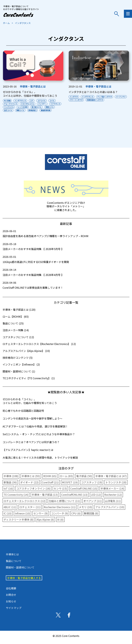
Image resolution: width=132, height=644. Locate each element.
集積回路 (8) (91, 517)
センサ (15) (60, 492)
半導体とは (12, 557)
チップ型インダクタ (105, 97)
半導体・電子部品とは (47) (111, 479)
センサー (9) (41, 517)
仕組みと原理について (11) (64, 504)
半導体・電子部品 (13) (45, 498)
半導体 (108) (11, 479)
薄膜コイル (33, 110)
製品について (14, 564)
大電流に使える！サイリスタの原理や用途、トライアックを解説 (40, 461)
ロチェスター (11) (30, 510)
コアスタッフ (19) (92, 486)
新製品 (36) (10, 486)
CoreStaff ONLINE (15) (84, 492)
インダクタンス (20, 101)
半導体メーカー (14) (112, 492)
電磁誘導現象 (9, 113)
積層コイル (8, 110)
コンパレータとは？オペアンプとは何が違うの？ (31, 445)
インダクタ (74, 97)
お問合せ (11, 598)
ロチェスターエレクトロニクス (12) (24, 504)
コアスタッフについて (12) (18, 340)
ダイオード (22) (29, 486)
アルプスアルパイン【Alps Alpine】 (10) (26, 354)
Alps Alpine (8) (45, 523)
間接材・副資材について (20, 571)
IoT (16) (8, 492)
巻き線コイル (51, 107)
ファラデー (42, 104)
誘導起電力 (45, 110)
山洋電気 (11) (113, 504)
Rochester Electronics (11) (60, 510)
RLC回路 (7, 101)
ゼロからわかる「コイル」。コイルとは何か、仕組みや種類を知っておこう (30, 94)
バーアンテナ (75, 100)
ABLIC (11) (10, 510)
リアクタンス (9, 107)
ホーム (6, 23)
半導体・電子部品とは (33, 86)
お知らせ (11, 605)
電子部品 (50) (84, 479)
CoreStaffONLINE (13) (74, 498)
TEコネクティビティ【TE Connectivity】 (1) (29, 381)
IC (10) (8, 517)
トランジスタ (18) (116, 486)
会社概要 (11, 591)
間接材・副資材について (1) (19, 375)
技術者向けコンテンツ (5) (18, 361)
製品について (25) (13, 327)
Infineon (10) (22, 517)
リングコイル (23, 107)
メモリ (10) (85, 510)
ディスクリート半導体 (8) (18, 523)
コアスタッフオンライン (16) (33, 492)
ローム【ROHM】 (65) (16, 320)
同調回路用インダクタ (109, 100)
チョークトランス (11, 104)
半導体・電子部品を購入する (24, 581)
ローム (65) (66, 479)
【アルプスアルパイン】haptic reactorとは (28, 453)
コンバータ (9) (60, 517)
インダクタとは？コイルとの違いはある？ (93, 92)
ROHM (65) (50, 479)
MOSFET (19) (70, 486)
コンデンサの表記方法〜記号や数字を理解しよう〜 (32, 422)
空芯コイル (20, 110)
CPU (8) (76, 517)
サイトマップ (14, 611)
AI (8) (60, 523)
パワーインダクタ (90, 100)
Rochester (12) (113, 498)
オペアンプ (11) (93, 504)
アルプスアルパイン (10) (110, 510)
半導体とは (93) (31, 479)
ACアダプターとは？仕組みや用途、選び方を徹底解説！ (35, 430)
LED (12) (96, 498)
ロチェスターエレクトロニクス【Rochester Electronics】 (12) (39, 347)
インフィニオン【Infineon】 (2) (21, 368)
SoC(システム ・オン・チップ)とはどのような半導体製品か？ (39, 437)
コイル (53, 101)
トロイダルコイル (28, 104)
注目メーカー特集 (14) (16, 333)
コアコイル (42, 101)
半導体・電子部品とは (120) (19, 313)
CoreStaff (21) (50, 486)
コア (32, 101)
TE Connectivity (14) (16, 498)
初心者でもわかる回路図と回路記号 (23, 414)
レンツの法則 (37, 107)
